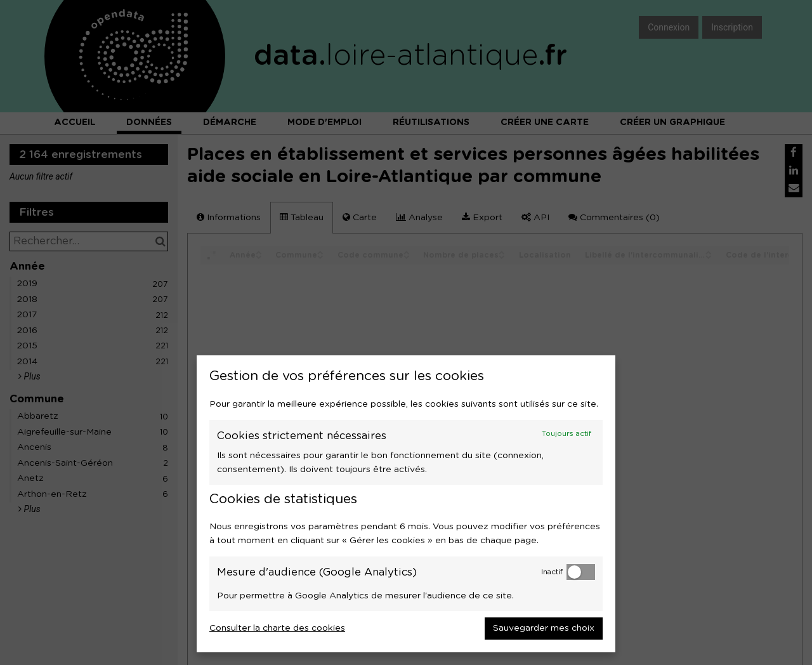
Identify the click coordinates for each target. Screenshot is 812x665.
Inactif (552, 572)
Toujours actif (566, 434)
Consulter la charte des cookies (277, 628)
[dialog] (406, 504)
